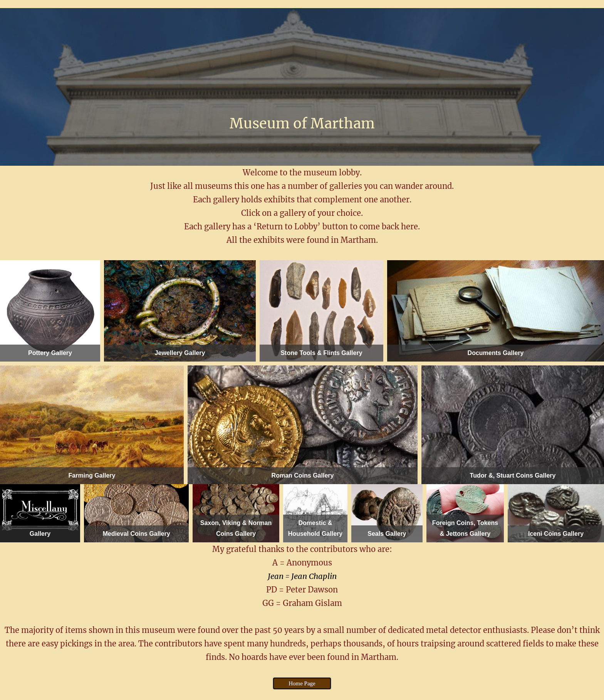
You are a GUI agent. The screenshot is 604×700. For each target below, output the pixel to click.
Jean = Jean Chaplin (302, 576)
